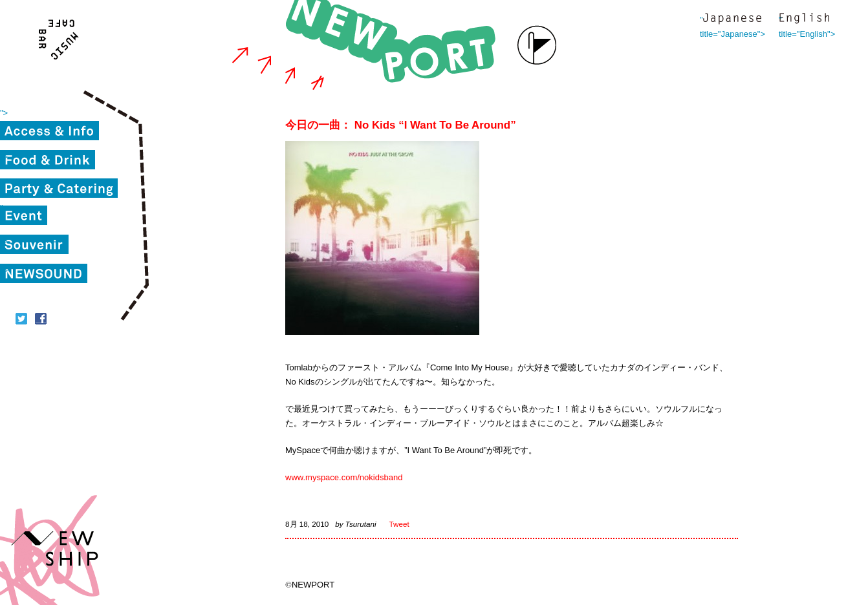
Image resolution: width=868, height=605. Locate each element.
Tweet (399, 524)
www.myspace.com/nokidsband (344, 477)
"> (4, 113)
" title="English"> (804, 20)
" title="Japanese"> (732, 20)
